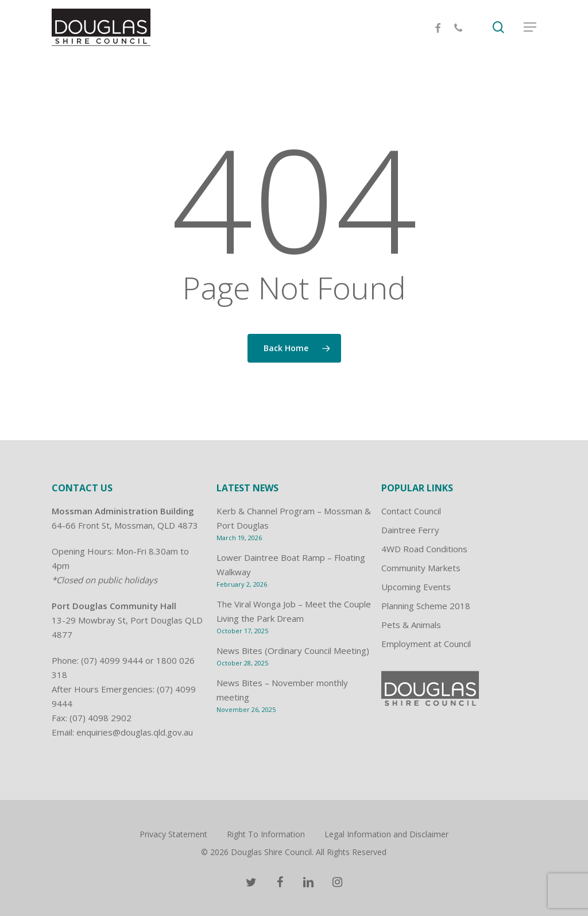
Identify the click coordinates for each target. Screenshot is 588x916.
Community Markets (421, 568)
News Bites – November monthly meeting (282, 690)
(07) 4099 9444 (112, 660)
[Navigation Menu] (530, 28)
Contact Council (411, 511)
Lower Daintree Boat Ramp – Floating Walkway (291, 565)
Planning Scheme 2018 (426, 606)
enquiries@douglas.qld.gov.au (135, 732)
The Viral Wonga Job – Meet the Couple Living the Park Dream (294, 611)
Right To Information (266, 834)
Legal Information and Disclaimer (386, 834)
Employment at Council (426, 644)
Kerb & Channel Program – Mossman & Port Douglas (294, 518)
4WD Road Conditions (424, 549)
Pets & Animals (411, 625)
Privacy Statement (173, 834)
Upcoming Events (416, 587)
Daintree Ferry (410, 530)
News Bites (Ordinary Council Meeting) (293, 651)
